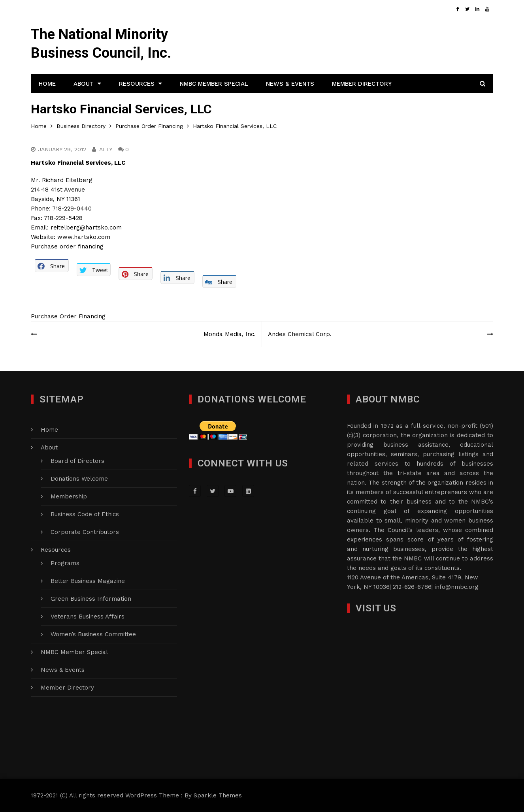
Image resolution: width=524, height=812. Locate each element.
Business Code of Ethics (85, 514)
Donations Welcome (79, 479)
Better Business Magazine (88, 581)
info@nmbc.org (457, 587)
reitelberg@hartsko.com (86, 227)
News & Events (290, 84)
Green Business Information (91, 599)
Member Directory (362, 84)
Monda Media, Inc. (230, 334)
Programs (65, 563)
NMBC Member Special (214, 84)
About (84, 84)
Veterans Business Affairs (88, 617)
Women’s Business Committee (93, 634)
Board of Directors (77, 461)
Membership (69, 496)
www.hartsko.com (84, 237)
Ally (106, 149)
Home (47, 84)
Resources (137, 84)
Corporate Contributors (85, 532)
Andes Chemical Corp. (300, 334)
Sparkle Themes (218, 795)
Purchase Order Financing (68, 316)
